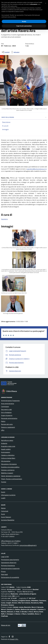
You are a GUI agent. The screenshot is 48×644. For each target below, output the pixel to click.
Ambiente (4, 443)
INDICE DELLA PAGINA (24, 117)
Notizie (3, 508)
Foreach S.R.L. (14, 639)
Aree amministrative (8, 404)
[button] (46, 3)
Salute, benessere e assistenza (11, 476)
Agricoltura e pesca (7, 440)
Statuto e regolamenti (8, 427)
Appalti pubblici (6, 449)
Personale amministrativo (9, 418)
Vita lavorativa (6, 461)
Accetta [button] (24, 21)
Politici (3, 421)
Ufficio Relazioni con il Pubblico (11, 541)
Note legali (4, 574)
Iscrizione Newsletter (8, 520)
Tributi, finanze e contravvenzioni (12, 479)
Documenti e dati (6, 409)
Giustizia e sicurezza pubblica (10, 467)
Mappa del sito (6, 625)
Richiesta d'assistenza (8, 566)
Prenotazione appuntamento (10, 560)
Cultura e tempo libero (8, 458)
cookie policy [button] (14, 6)
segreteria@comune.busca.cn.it (37, 169)
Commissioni (5, 407)
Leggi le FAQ (5, 557)
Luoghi (3, 498)
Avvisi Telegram (6, 517)
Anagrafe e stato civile (8, 446)
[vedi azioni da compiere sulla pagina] (15, 52)
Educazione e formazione (9, 464)
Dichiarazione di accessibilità (10, 577)
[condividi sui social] (5, 52)
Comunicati (5, 511)
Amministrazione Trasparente (10, 401)
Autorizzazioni (6, 452)
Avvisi (3, 514)
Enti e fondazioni (6, 412)
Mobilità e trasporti (7, 473)
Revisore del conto (7, 424)
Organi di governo (7, 415)
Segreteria (4, 219)
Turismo (4, 482)
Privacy (3, 571)
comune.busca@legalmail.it (28, 545)
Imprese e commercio (8, 470)
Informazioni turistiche (8, 495)
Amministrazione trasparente (10, 568)
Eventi (3, 492)
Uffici (3, 430)
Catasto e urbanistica (8, 455)
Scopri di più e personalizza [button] (24, 26)
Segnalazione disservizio (9, 563)
